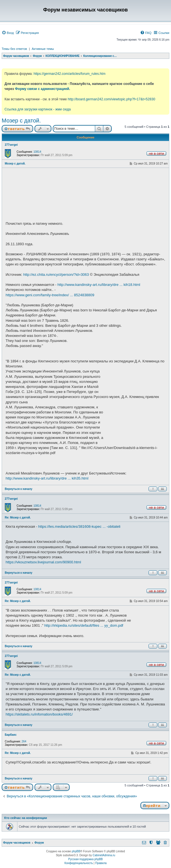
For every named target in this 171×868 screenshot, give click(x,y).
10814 (37, 152)
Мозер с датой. (21, 121)
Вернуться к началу (19, 489)
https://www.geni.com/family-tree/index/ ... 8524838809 (50, 295)
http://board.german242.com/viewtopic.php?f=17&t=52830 (111, 99)
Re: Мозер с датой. (18, 518)
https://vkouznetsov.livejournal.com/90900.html (43, 562)
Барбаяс (11, 735)
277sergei (11, 145)
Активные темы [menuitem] (43, 49)
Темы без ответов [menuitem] (14, 49)
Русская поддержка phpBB (85, 859)
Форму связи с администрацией (42, 89)
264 (24, 741)
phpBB (76, 851)
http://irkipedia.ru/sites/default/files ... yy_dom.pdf (84, 625)
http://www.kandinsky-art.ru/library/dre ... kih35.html (47, 478)
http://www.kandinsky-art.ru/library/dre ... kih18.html (99, 285)
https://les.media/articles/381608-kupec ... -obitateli (79, 526)
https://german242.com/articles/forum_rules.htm (69, 74)
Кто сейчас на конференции (26, 818)
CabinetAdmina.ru (104, 855)
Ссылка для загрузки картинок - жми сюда (38, 109)
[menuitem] (8, 33)
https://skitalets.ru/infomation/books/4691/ (39, 714)
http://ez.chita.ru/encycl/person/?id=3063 (56, 275)
